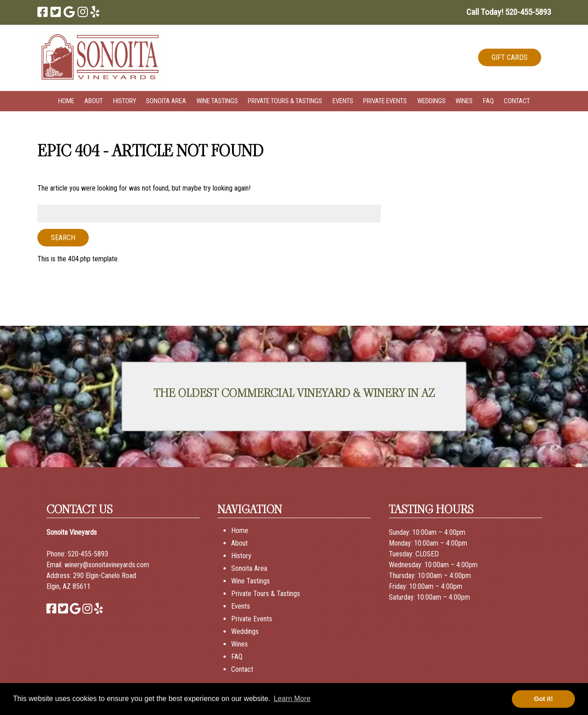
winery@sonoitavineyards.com (107, 565)
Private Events (385, 101)
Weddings (431, 101)
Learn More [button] (292, 699)
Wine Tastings (217, 101)
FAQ (488, 101)
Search (63, 238)
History (125, 101)
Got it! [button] (543, 699)
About (93, 101)
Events (343, 101)
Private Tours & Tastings (285, 101)
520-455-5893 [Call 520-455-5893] (88, 554)
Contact (517, 101)
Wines (464, 101)
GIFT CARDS (510, 57)
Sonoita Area (166, 101)
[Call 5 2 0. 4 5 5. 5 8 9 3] (528, 12)
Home (66, 101)
